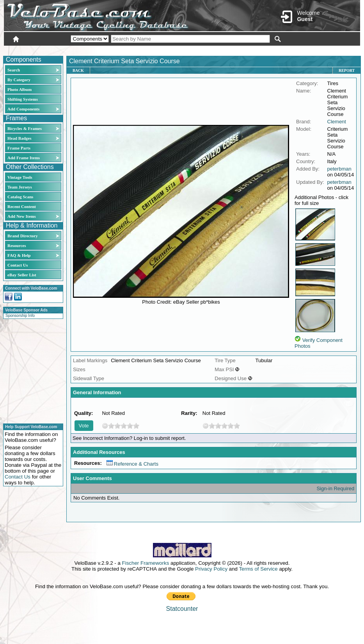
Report (347, 70)
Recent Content (22, 206)
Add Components (23, 109)
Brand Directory (23, 236)
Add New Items (22, 216)
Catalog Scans (20, 197)
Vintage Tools (20, 177)
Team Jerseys (20, 187)
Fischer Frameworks (146, 563)
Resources (17, 246)
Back (78, 70)
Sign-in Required (335, 488)
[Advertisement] (31, 370)
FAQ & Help (19, 255)
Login (291, 50)
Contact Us (18, 265)
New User (316, 50)
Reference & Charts (132, 464)
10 (136, 426)
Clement (337, 122)
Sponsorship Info (20, 316)
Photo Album (20, 89)
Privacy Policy (211, 569)
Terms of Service (258, 569)
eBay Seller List (22, 275)
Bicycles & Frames (25, 128)
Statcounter (182, 609)
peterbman (339, 169)
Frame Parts (19, 148)
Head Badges (19, 138)
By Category (19, 80)
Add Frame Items (24, 158)
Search (14, 70)
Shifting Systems (23, 99)
